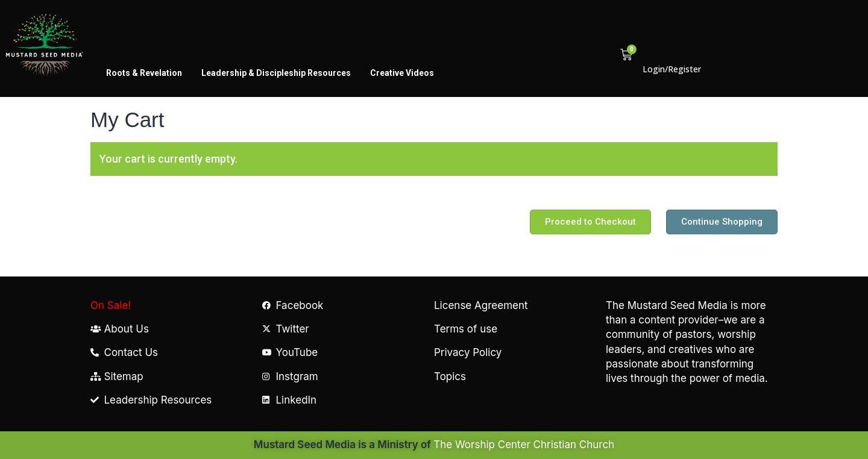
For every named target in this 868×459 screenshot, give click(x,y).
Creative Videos (402, 73)
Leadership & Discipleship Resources (276, 73)
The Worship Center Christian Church (524, 445)
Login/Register (672, 69)
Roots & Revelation (144, 73)
